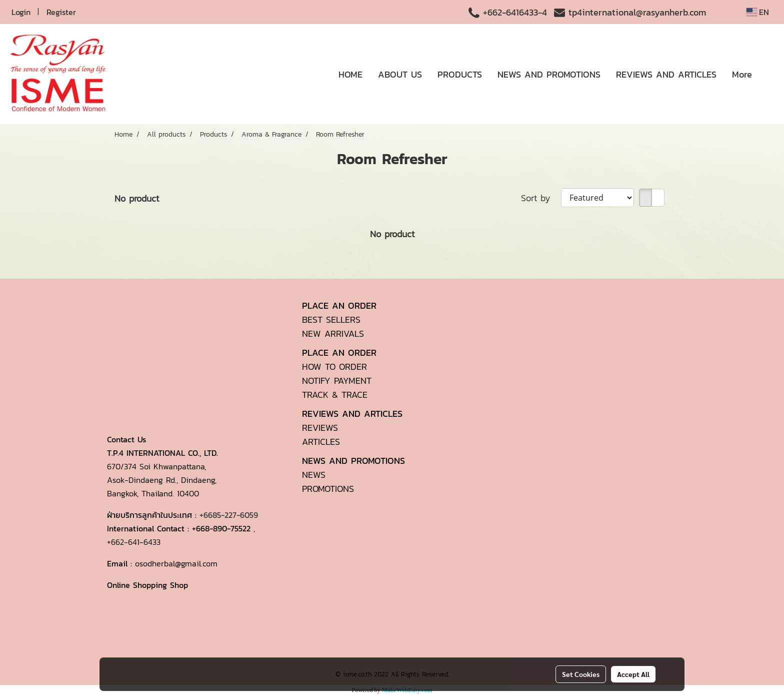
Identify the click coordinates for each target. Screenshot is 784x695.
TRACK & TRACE (335, 395)
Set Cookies (581, 674)
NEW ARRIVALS (333, 333)
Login (21, 12)
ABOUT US (400, 74)
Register (61, 12)
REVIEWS (320, 428)
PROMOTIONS (328, 489)
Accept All (633, 674)
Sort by (541, 198)
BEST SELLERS (331, 319)
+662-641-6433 (134, 542)
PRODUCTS (460, 74)
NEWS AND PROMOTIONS (549, 74)
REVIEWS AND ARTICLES (666, 74)
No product (137, 198)
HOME (350, 74)
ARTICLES (321, 442)
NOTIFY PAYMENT (337, 381)
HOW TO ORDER (334, 367)
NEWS (314, 475)
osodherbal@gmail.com (176, 563)
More (742, 74)
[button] (768, 74)
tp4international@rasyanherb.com (637, 12)
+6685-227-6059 (229, 515)
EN (758, 12)
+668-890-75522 (221, 528)
